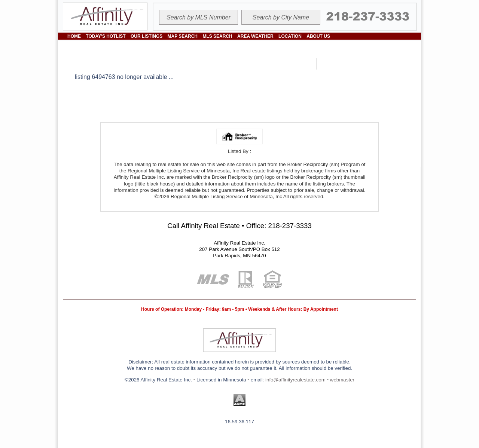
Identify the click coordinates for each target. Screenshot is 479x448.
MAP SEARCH (183, 36)
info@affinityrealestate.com (295, 380)
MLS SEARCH (217, 36)
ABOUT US (318, 36)
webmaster (342, 380)
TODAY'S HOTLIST (106, 36)
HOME (74, 36)
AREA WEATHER (255, 36)
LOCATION (290, 36)
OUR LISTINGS (147, 36)
